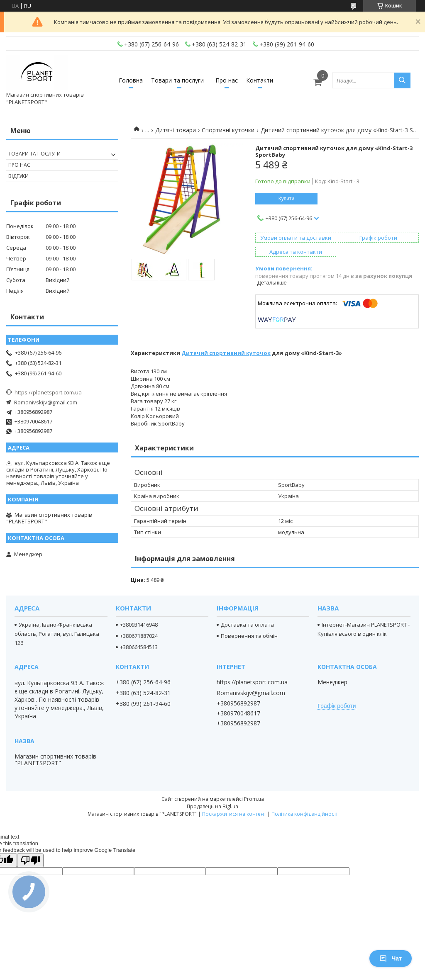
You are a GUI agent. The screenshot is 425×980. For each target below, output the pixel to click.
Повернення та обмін (249, 636)
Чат (391, 958)
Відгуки (18, 176)
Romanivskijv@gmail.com (46, 402)
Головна (131, 80)
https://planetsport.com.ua (48, 392)
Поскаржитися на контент (234, 814)
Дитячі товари (176, 130)
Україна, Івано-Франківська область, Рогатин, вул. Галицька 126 (57, 634)
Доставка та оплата (247, 625)
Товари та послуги (177, 80)
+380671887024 (139, 636)
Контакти (260, 80)
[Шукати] (402, 80)
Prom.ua (254, 799)
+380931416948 (139, 625)
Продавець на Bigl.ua (212, 806)
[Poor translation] (30, 860)
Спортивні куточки (228, 130)
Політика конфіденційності (304, 814)
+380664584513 (139, 647)
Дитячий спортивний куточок (226, 353)
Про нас (227, 80)
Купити (286, 199)
